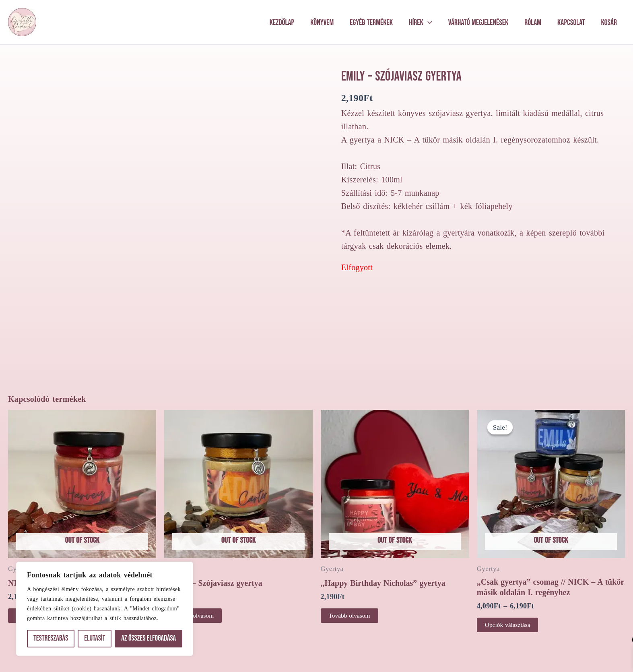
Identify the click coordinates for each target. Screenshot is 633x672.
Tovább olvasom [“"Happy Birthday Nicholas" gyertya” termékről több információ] (350, 585)
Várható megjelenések (478, 23)
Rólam (533, 23)
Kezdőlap (282, 23)
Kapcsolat (571, 23)
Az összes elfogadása (148, 638)
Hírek (421, 23)
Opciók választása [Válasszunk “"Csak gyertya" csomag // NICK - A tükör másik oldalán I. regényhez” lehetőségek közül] (508, 594)
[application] (428, 23)
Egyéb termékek (371, 23)
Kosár (609, 23)
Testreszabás (51, 638)
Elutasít (95, 638)
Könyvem (322, 23)
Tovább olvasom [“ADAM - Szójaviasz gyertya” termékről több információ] (194, 585)
